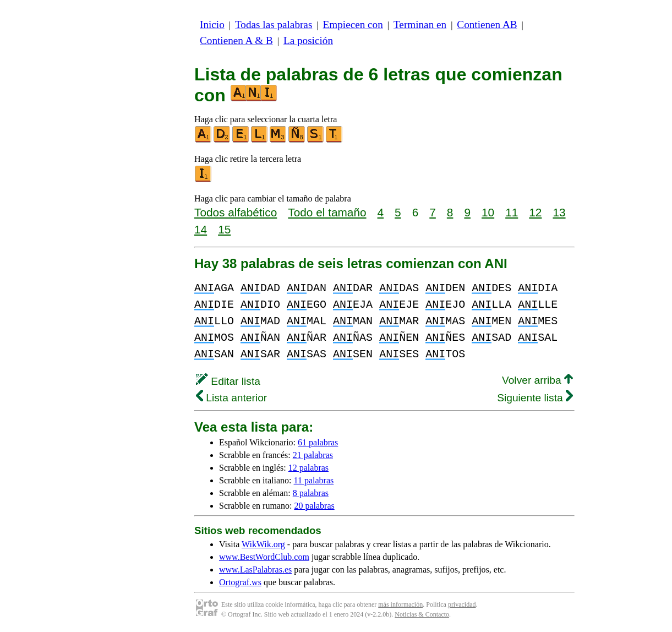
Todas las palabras (274, 24)
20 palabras (314, 506)
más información (400, 604)
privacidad (462, 604)
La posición (308, 40)
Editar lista (228, 381)
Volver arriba (537, 380)
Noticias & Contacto (422, 614)
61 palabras (318, 442)
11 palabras (314, 480)
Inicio (212, 24)
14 (201, 229)
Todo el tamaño (327, 212)
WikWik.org (263, 544)
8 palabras (311, 493)
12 (535, 212)
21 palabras (313, 455)
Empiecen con (353, 24)
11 (512, 212)
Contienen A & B (236, 40)
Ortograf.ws (240, 582)
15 (224, 229)
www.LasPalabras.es (255, 570)
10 (488, 212)
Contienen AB (487, 24)
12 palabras (308, 468)
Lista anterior (231, 398)
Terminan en (420, 24)
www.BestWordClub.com (264, 557)
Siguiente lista (535, 398)
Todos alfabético (236, 212)
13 (559, 212)
